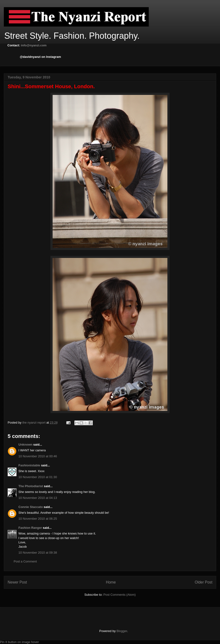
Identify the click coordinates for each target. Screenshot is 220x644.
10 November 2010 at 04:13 (38, 498)
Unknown (25, 445)
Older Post (203, 582)
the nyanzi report (34, 423)
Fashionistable (29, 465)
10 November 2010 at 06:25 (38, 519)
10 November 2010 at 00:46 (38, 456)
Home (111, 582)
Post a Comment (25, 561)
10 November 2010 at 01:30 (38, 477)
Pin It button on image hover (19, 642)
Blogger (122, 631)
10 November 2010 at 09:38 (38, 553)
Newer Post (17, 582)
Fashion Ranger (30, 528)
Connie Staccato (31, 507)
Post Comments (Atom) (119, 595)
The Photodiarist (31, 486)
